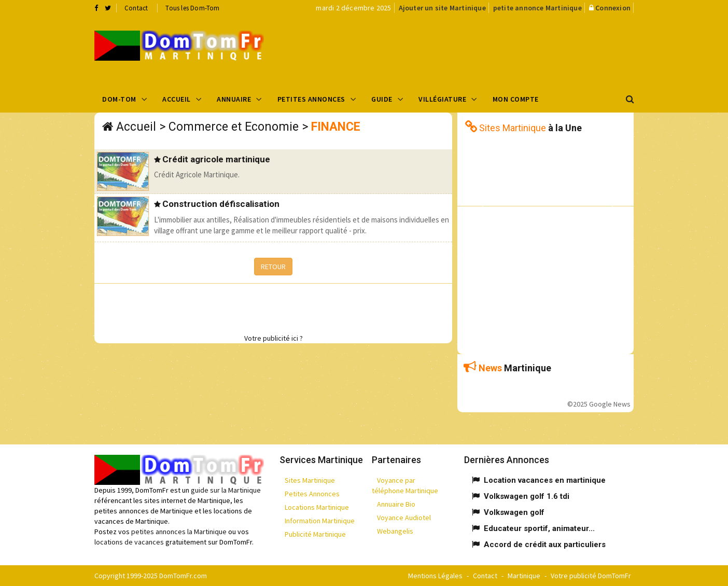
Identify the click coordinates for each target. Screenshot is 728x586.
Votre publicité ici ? (274, 338)
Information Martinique (320, 521)
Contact (136, 8)
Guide (382, 99)
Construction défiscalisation (221, 204)
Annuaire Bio (396, 504)
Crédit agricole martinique (216, 159)
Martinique (524, 576)
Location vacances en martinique (545, 480)
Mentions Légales (435, 576)
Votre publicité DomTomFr (591, 576)
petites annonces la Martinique (179, 532)
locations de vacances (129, 542)
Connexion (613, 8)
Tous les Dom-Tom (192, 8)
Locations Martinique (317, 507)
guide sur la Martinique (226, 490)
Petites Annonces (311, 99)
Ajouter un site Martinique (442, 8)
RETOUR (273, 267)
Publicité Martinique (315, 534)
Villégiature (442, 99)
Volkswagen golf (514, 512)
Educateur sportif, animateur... (539, 528)
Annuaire (234, 99)
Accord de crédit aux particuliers (545, 545)
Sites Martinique (310, 480)
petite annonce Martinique (537, 8)
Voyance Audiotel (404, 518)
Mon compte (516, 99)
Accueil (177, 99)
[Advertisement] (468, 50)
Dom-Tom (119, 99)
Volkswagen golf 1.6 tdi (527, 496)
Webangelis (395, 531)
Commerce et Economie (234, 127)
